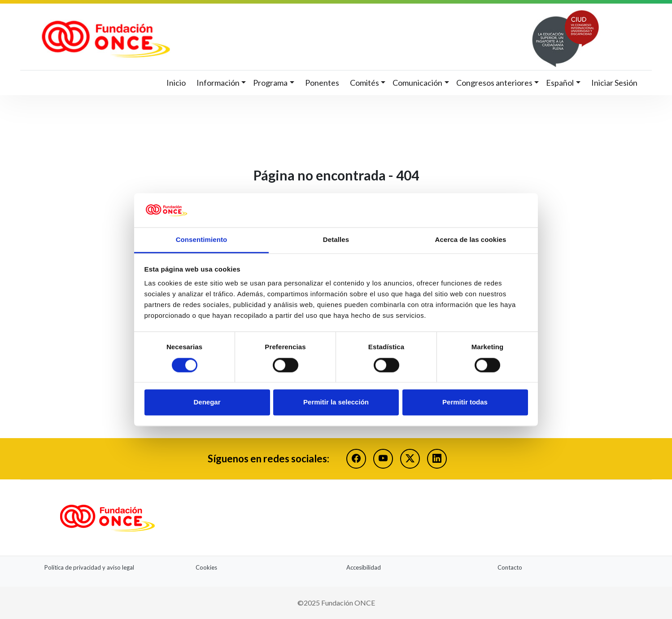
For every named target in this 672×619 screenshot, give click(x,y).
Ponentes (322, 83)
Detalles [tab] (336, 240)
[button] (221, 83)
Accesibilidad (364, 567)
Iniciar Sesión (614, 83)
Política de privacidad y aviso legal (89, 567)
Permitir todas (465, 402)
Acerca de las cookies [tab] (471, 240)
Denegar (207, 402)
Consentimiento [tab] (202, 240)
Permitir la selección (336, 402)
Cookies (206, 567)
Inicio (176, 83)
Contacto (510, 567)
